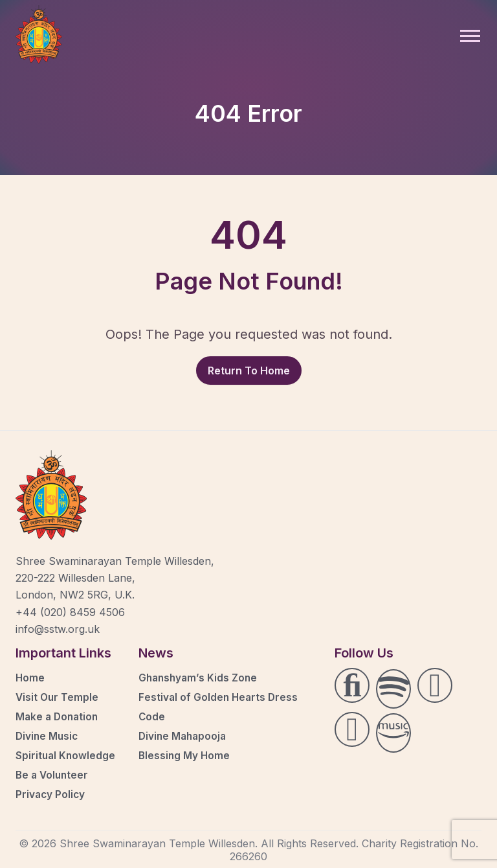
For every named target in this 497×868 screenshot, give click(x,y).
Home (30, 678)
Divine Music (48, 736)
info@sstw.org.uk (58, 629)
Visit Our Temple (58, 697)
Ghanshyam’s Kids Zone (200, 678)
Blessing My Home (185, 755)
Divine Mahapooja (184, 736)
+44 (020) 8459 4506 (70, 612)
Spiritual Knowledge (66, 755)
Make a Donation (59, 716)
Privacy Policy (51, 794)
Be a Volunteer (53, 775)
